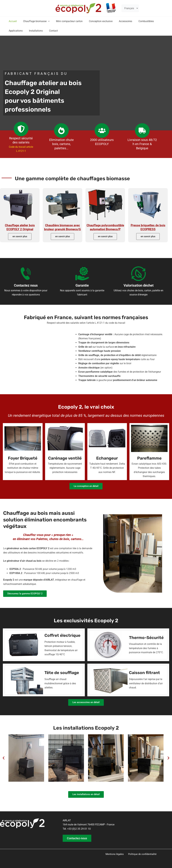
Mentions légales (115, 854)
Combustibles (139, 21)
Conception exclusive (96, 21)
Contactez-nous (77, 838)
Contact (50, 31)
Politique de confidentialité (142, 854)
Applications (15, 31)
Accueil (12, 21)
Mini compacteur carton (66, 21)
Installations (34, 31)
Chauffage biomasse (34, 21)
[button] (46, 21)
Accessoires (120, 21)
